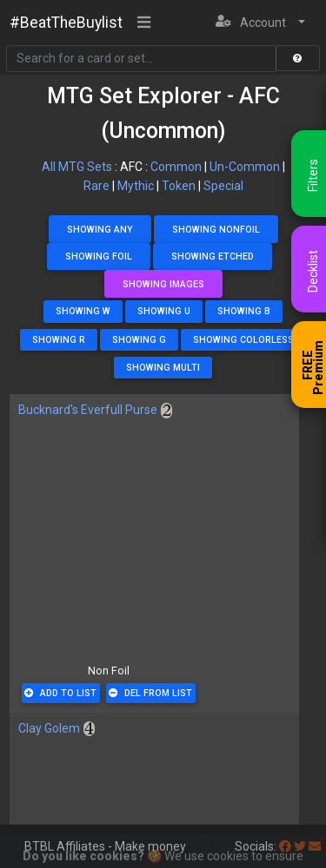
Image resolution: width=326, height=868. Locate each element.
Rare (96, 186)
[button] (260, 23)
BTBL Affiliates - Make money (105, 846)
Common (176, 167)
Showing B (244, 311)
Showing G (139, 340)
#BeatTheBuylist (66, 23)
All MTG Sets (77, 167)
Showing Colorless (243, 340)
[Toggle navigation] (144, 23)
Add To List (60, 693)
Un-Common (245, 167)
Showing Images (163, 284)
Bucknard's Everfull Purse (88, 410)
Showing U (164, 311)
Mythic (136, 186)
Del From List (150, 693)
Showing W (83, 311)
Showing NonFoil (216, 230)
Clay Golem (49, 728)
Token (179, 186)
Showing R (59, 340)
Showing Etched (213, 256)
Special (223, 186)
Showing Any (100, 230)
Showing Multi (163, 368)
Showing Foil (99, 256)
